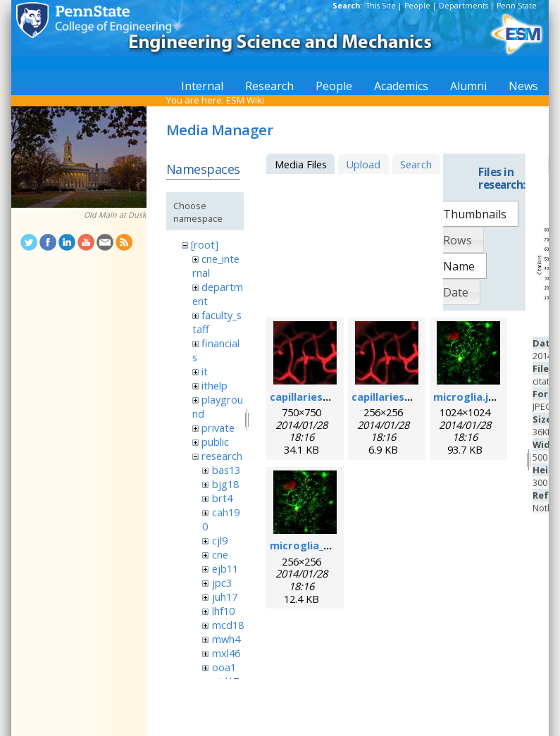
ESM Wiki (245, 100)
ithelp (214, 385)
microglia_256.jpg (315, 545)
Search (416, 164)
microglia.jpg (467, 397)
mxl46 (226, 653)
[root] (205, 244)
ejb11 (225, 568)
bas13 (226, 470)
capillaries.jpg (306, 397)
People (417, 6)
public (215, 442)
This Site (381, 6)
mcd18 (228, 625)
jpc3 (222, 582)
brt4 (222, 498)
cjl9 (220, 540)
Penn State (517, 6)
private (218, 428)
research (222, 456)
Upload (363, 164)
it (205, 371)
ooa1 (224, 667)
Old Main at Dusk (115, 215)
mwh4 (226, 639)
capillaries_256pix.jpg (405, 397)
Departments (463, 6)
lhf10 (223, 611)
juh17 (225, 597)
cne (220, 554)
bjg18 (225, 484)
